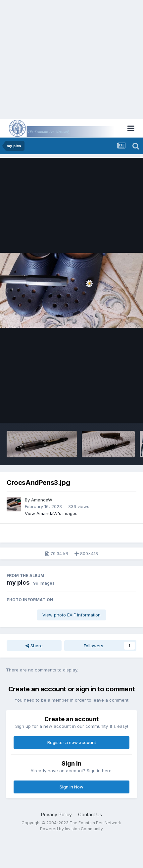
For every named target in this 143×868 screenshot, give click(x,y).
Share (34, 646)
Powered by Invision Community (71, 829)
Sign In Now (71, 787)
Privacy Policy (56, 814)
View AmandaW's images (51, 513)
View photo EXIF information (71, 615)
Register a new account (72, 742)
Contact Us (90, 814)
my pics (18, 582)
